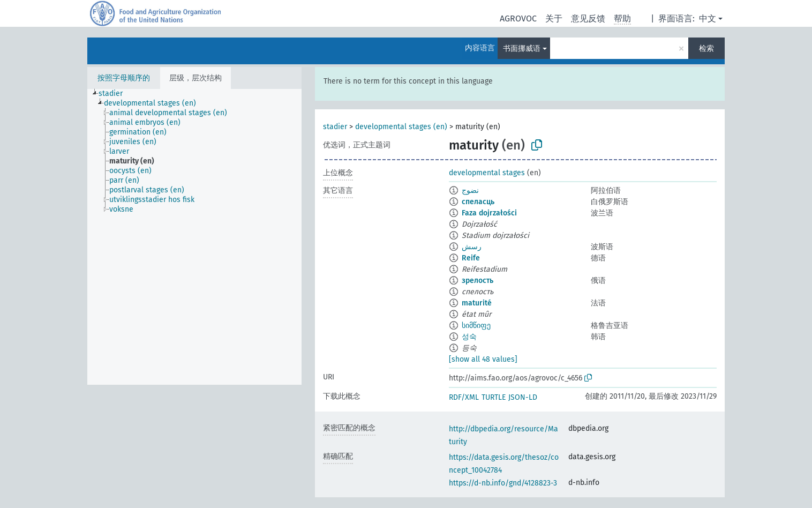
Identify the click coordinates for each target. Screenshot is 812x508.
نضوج (470, 190)
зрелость (478, 281)
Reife (471, 258)
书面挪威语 (522, 48)
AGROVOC (518, 18)
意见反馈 (588, 18)
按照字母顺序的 (124, 78)
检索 (706, 48)
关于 (554, 18)
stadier (335, 127)
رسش (472, 247)
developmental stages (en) (401, 127)
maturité (477, 303)
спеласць (478, 202)
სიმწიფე (476, 326)
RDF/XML (464, 397)
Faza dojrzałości (489, 213)
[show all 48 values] (483, 359)
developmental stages (487, 173)
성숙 (469, 337)
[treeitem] (115, 94)
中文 (708, 18)
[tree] (194, 237)
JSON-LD (523, 397)
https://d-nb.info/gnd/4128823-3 (503, 483)
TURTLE (494, 397)
